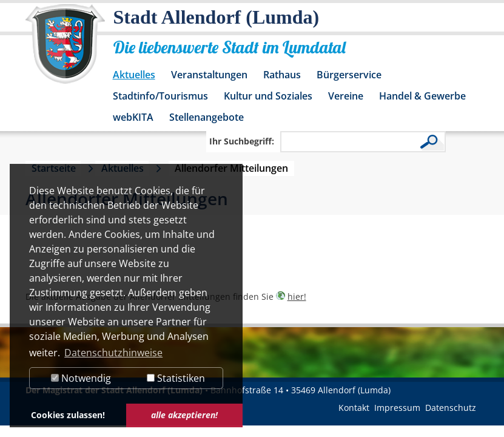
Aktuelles (134, 75)
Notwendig (81, 378)
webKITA (133, 117)
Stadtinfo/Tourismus (160, 96)
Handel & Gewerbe (422, 96)
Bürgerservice (349, 75)
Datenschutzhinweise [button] (113, 353)
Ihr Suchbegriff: (242, 141)
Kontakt (354, 408)
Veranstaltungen (209, 75)
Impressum (397, 408)
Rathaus (282, 75)
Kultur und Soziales (268, 96)
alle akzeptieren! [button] (184, 415)
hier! (297, 296)
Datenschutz (451, 408)
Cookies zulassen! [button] (68, 415)
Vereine (346, 96)
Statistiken (176, 378)
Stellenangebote (207, 117)
